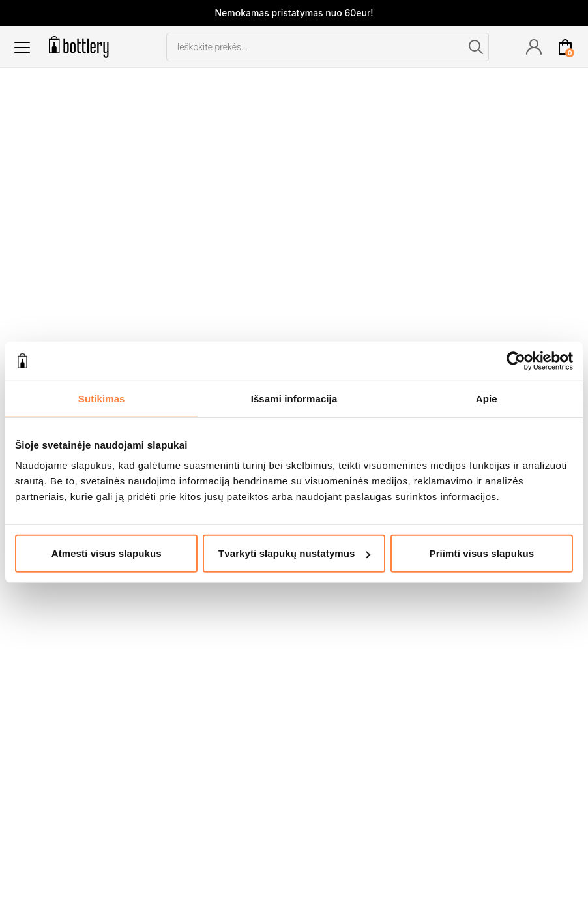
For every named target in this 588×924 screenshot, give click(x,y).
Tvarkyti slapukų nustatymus (294, 553)
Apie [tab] (487, 398)
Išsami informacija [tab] (294, 398)
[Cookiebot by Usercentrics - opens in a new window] (516, 361)
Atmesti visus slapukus (107, 553)
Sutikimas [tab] (102, 398)
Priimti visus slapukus (482, 553)
